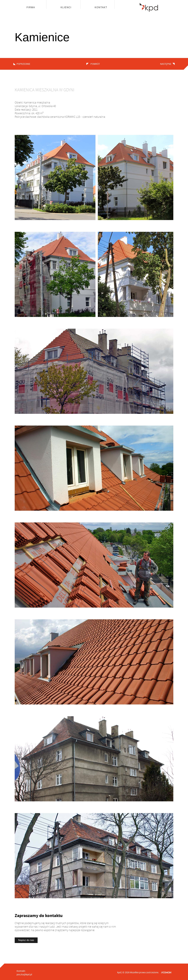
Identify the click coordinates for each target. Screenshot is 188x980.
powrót (95, 64)
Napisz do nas (26, 940)
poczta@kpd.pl (24, 975)
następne (166, 64)
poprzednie (23, 64)
